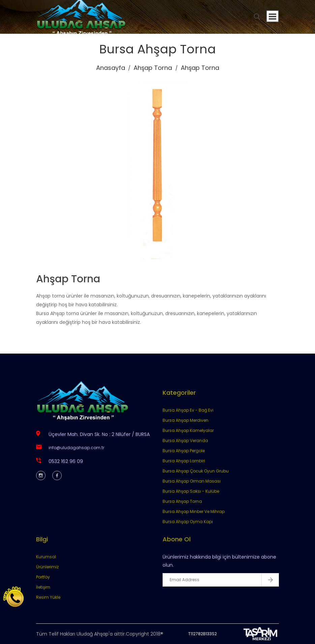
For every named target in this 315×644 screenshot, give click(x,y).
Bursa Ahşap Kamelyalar (188, 430)
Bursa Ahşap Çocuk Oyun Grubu (196, 471)
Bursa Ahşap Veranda (185, 441)
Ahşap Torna (153, 68)
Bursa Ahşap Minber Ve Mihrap (194, 511)
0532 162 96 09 (66, 461)
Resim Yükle (48, 597)
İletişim (43, 587)
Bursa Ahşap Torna (182, 501)
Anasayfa (111, 68)
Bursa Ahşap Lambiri (184, 461)
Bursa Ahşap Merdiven (185, 420)
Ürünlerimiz (47, 567)
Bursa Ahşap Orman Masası (192, 481)
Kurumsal (46, 557)
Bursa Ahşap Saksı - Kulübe (191, 491)
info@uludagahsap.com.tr (76, 448)
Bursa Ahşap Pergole (184, 451)
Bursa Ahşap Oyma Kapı (188, 522)
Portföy (43, 577)
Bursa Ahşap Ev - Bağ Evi (188, 410)
